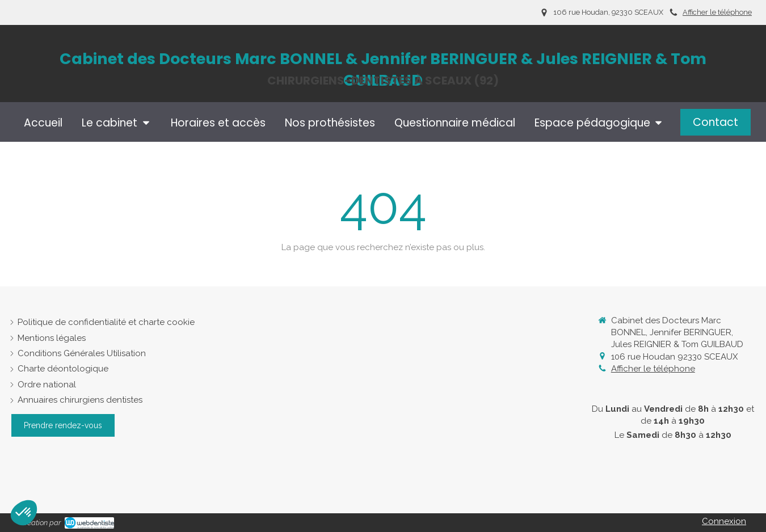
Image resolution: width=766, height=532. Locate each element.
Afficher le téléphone (717, 12)
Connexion (724, 521)
